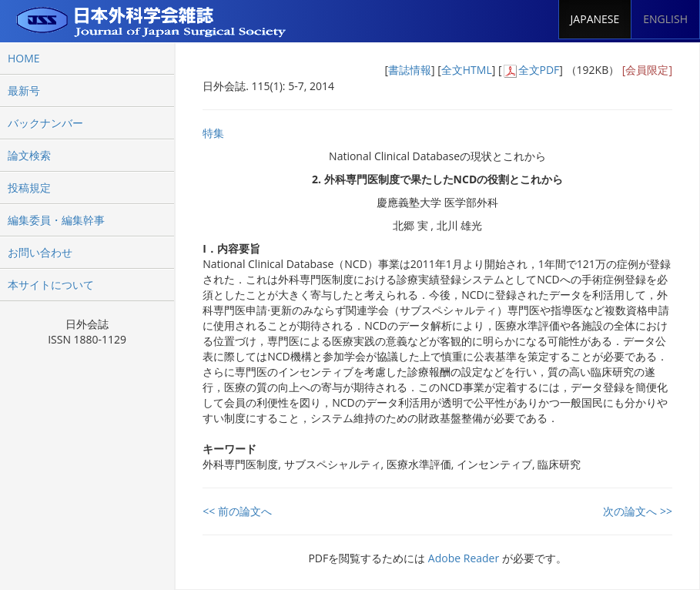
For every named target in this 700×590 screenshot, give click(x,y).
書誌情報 (410, 70)
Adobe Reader (464, 558)
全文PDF (539, 70)
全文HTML (467, 70)
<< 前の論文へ (237, 511)
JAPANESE (595, 19)
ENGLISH (665, 19)
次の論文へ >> (638, 511)
